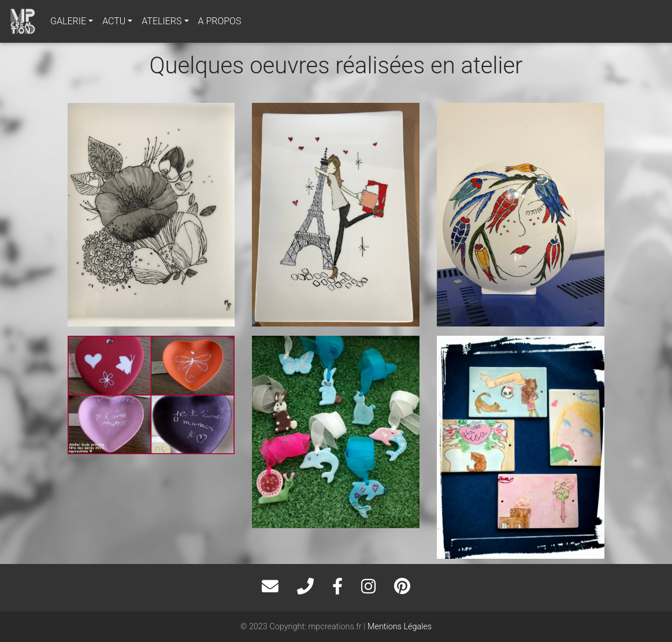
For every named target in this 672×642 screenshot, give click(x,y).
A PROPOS (220, 21)
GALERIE (68, 21)
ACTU (114, 21)
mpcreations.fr (335, 627)
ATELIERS (161, 21)
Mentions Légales (400, 627)
